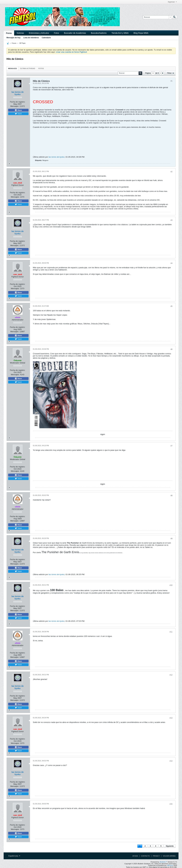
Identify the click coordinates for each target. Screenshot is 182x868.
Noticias (20, 33)
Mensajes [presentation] (13, 68)
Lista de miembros (31, 38)
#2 (171, 172)
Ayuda (135, 856)
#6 (171, 349)
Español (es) (14, 856)
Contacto (145, 856)
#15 (171, 804)
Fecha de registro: (18, 102)
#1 (171, 81)
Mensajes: (15, 106)
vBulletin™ (163, 862)
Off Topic (22, 43)
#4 (171, 263)
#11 (171, 632)
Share (18, 110)
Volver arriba (169, 856)
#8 (171, 496)
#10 (171, 585)
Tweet (18, 114)
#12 (171, 675)
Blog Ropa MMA (141, 33)
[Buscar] (157, 17)
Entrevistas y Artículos (39, 33)
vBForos (170, 865)
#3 (171, 220)
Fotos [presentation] (41, 68)
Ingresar (172, 2)
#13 (171, 718)
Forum (14, 43)
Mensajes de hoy (14, 38)
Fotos (56, 33)
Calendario (46, 38)
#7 (171, 446)
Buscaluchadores (99, 33)
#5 (171, 306)
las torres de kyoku (18, 93)
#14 (171, 761)
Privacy (156, 856)
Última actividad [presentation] (28, 68)
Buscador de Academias (75, 33)
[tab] (13, 68)
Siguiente (170, 846)
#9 (171, 539)
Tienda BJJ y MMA (120, 33)
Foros (9, 33)
